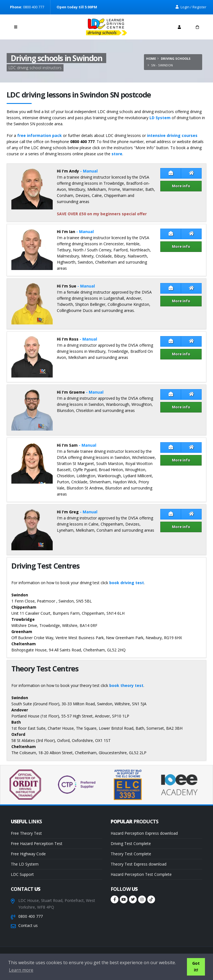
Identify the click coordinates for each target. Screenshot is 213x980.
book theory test (126, 685)
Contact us (28, 925)
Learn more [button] (21, 970)
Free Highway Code (28, 854)
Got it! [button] (196, 967)
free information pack (40, 135)
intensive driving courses (172, 135)
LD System (160, 118)
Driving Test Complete (131, 843)
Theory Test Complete (131, 854)
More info (181, 186)
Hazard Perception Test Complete (141, 874)
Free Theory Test (26, 833)
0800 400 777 (31, 916)
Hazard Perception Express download (144, 833)
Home (151, 58)
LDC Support (22, 874)
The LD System (25, 864)
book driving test (127, 583)
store (117, 154)
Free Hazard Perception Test (37, 843)
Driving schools (176, 58)
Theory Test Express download (139, 864)
